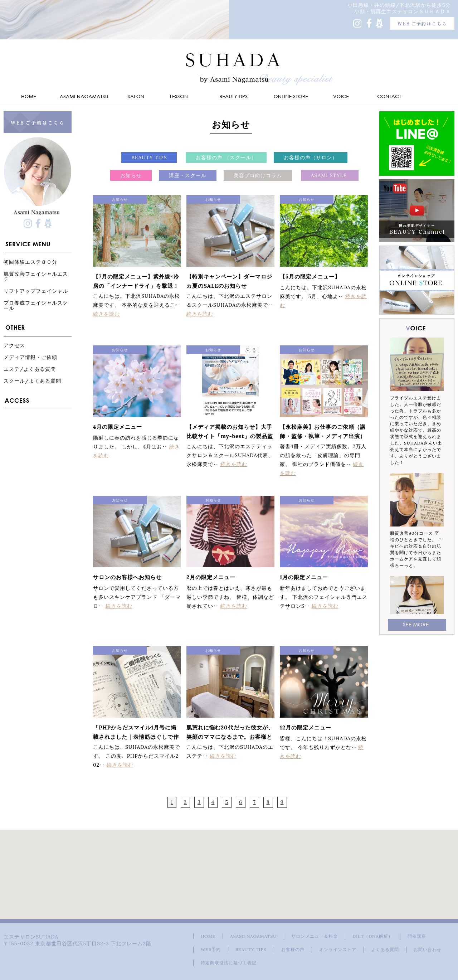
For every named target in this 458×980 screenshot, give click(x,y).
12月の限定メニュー (306, 727)
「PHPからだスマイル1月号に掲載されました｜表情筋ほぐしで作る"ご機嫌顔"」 (136, 737)
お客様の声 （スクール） (226, 157)
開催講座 (417, 936)
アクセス (14, 345)
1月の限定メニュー (304, 577)
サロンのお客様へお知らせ (127, 577)
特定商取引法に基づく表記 (229, 963)
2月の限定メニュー (211, 577)
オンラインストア (338, 949)
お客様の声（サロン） (311, 157)
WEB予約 (211, 949)
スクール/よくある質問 (32, 381)
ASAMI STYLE (330, 175)
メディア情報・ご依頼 (30, 357)
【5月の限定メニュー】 (310, 276)
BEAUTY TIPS (149, 157)
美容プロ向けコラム (258, 175)
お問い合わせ (428, 949)
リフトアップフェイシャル (36, 291)
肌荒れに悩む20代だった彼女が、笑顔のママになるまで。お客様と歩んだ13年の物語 (230, 737)
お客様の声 (293, 949)
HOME (208, 936)
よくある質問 (385, 949)
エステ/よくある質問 (30, 369)
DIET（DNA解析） (372, 936)
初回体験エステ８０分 (30, 262)
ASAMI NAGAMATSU (253, 936)
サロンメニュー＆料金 (315, 936)
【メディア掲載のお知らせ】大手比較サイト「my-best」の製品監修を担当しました (230, 436)
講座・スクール (188, 175)
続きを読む (106, 314)
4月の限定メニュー (118, 427)
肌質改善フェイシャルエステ (36, 276)
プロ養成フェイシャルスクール (36, 305)
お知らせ (131, 175)
